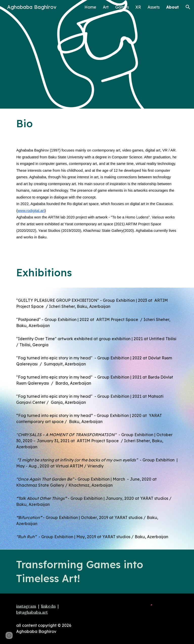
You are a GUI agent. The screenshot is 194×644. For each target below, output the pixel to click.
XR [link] (138, 7)
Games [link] (122, 7)
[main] (97, 124)
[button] (188, 7)
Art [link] (106, 7)
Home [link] (90, 7)
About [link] (173, 7)
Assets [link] (154, 7)
